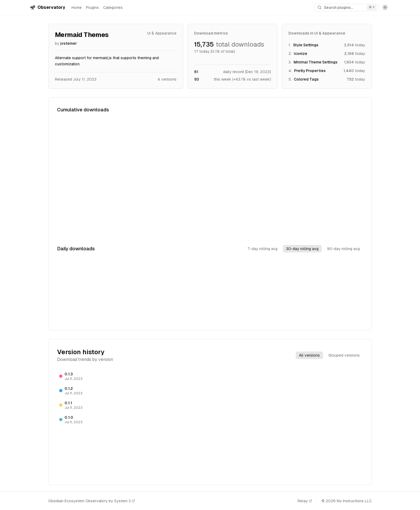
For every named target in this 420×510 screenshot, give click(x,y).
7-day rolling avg (262, 249)
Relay (305, 501)
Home (77, 7)
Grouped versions (344, 355)
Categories (113, 7)
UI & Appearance (162, 33)
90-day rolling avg (343, 249)
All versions (309, 355)
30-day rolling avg (302, 249)
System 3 (125, 501)
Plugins (92, 7)
